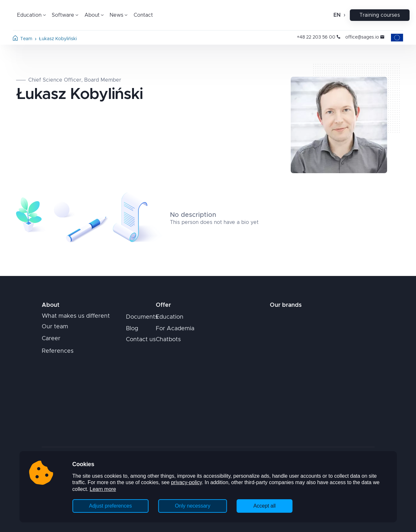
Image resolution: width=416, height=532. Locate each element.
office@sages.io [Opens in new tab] (365, 37)
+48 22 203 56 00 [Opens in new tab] (319, 37)
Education (170, 317)
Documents (142, 317)
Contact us (141, 340)
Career (51, 339)
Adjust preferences (110, 506)
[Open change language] (344, 15)
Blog (132, 329)
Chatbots (168, 340)
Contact (143, 15)
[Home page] (15, 39)
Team (26, 39)
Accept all (265, 506)
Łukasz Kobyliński (58, 39)
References (58, 351)
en (337, 15)
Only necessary (192, 506)
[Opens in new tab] (296, 319)
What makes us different (76, 316)
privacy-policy (186, 482)
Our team (55, 327)
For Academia (175, 329)
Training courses (380, 15)
